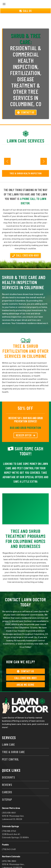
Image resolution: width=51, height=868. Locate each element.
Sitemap (7, 790)
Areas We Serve (26, 675)
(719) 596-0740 (9, 821)
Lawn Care (8, 735)
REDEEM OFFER (26, 426)
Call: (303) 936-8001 (26, 246)
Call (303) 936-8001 (25, 668)
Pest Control (10, 750)
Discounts (8, 768)
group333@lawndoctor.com (15, 861)
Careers (7, 782)
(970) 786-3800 (9, 851)
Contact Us (26, 103)
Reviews (7, 775)
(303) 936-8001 (9, 803)
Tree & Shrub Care (13, 742)
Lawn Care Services (26, 131)
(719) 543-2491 (9, 839)
